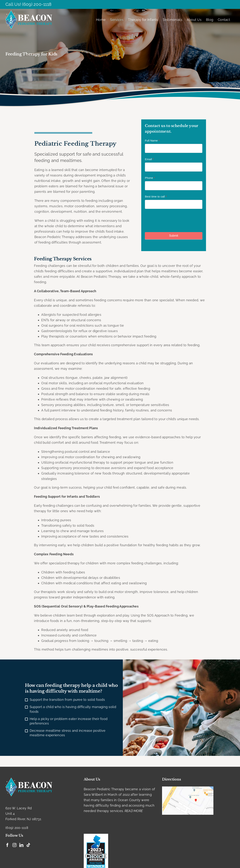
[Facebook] (7, 845)
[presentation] (172, 220)
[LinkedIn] (21, 845)
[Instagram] (14, 845)
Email (149, 159)
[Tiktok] (28, 845)
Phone (150, 178)
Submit (174, 236)
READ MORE (134, 811)
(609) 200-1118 (37, 4)
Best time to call (156, 196)
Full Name (152, 140)
